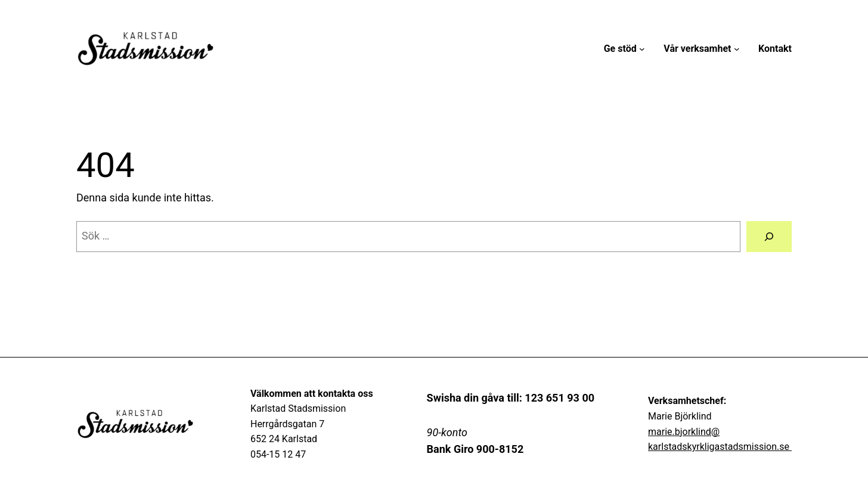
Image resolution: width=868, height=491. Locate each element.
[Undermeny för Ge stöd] (642, 49)
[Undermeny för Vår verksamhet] (737, 49)
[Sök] (769, 237)
